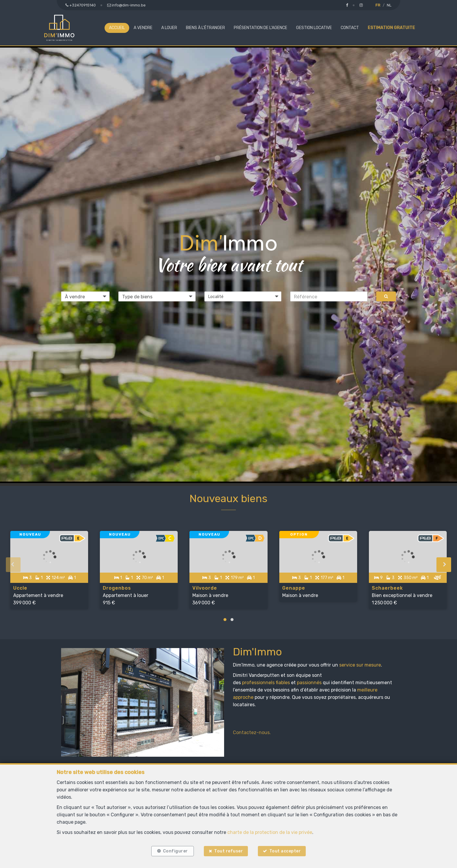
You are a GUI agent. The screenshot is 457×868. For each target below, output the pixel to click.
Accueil (117, 28)
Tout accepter (285, 851)
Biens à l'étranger (205, 28)
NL (389, 5)
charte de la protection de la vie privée (270, 832)
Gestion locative (314, 28)
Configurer (175, 851)
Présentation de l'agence (261, 28)
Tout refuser (228, 851)
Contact (350, 28)
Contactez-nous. (252, 732)
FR (378, 5)
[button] (243, 297)
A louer (169, 28)
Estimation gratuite (391, 28)
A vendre (143, 28)
